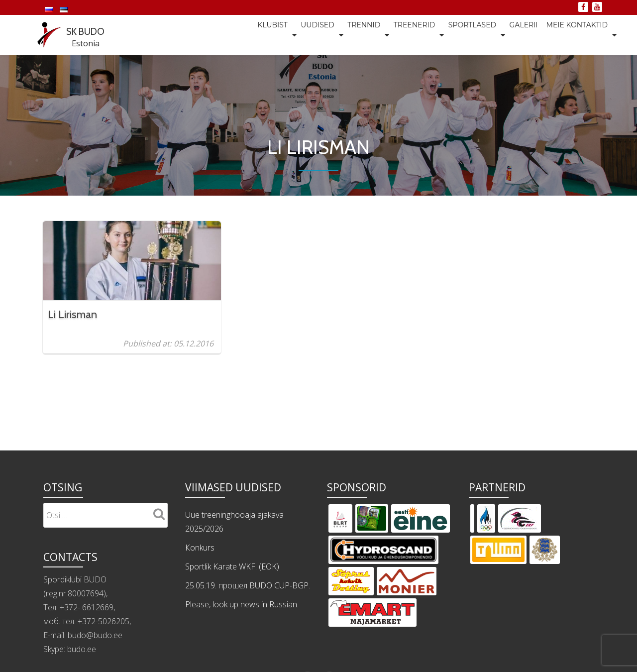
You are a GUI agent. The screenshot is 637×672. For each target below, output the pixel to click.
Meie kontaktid (577, 34)
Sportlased (458, 34)
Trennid (340, 34)
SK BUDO (91, 30)
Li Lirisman (72, 314)
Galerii (514, 34)
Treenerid (396, 34)
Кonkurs (200, 627)
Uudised (289, 34)
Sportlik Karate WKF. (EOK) (232, 646)
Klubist (239, 34)
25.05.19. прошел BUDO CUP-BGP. (248, 665)
